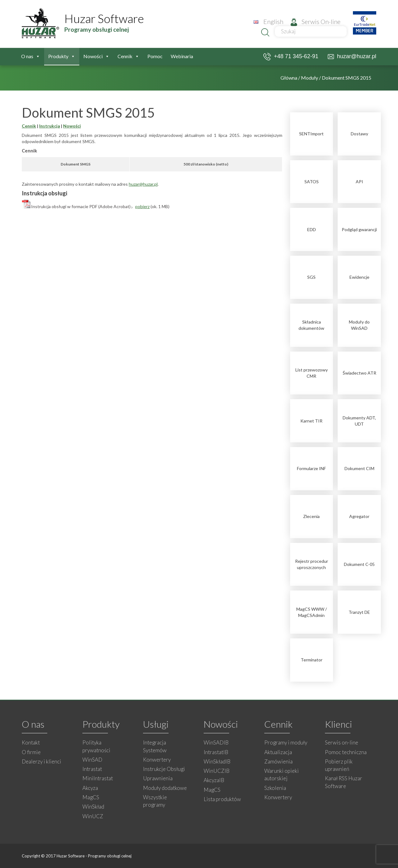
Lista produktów (222, 799)
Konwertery (157, 760)
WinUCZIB (217, 771)
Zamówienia (278, 761)
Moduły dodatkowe (165, 788)
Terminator (312, 660)
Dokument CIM (359, 468)
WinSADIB (216, 742)
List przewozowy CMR (312, 373)
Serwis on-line (342, 742)
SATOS (312, 182)
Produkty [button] (62, 56)
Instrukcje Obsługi (164, 769)
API (359, 182)
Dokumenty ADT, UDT (359, 421)
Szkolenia (275, 788)
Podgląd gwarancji (359, 229)
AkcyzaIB (214, 780)
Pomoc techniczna (346, 752)
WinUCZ (93, 816)
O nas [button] (31, 56)
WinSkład (93, 807)
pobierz (142, 206)
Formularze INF (311, 468)
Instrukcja (50, 126)
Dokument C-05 (359, 564)
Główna (289, 78)
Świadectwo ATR (359, 373)
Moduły (310, 78)
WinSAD (92, 760)
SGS (311, 277)
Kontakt (31, 742)
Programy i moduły (286, 742)
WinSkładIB (217, 761)
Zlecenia (311, 516)
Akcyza (90, 788)
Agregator (359, 516)
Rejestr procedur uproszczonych (312, 564)
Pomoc (155, 56)
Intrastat (92, 769)
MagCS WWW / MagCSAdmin (312, 612)
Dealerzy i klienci (42, 761)
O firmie (31, 752)
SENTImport (311, 134)
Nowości (96, 56)
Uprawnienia (158, 778)
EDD (312, 229)
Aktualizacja (278, 752)
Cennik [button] (128, 56)
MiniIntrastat (98, 778)
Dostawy (359, 134)
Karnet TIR (311, 421)
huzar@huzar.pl (352, 56)
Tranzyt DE (359, 612)
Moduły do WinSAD (359, 325)
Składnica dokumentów (311, 325)
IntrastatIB (216, 752)
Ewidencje (359, 277)
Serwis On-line (315, 21)
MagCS (91, 797)
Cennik (29, 126)
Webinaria (182, 56)
